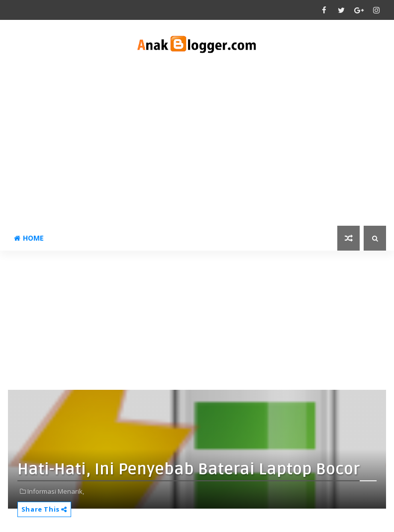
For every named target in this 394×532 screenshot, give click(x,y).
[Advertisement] (197, 141)
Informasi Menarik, (56, 491)
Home (29, 238)
